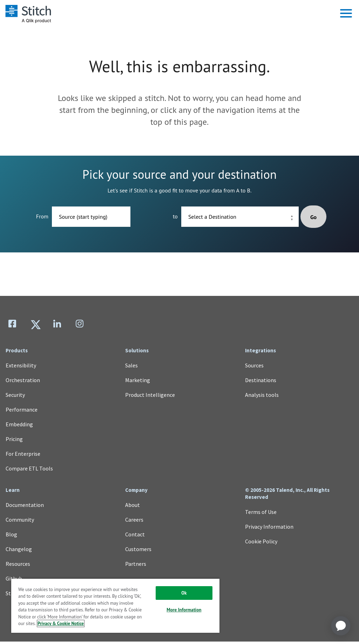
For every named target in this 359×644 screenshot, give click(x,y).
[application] (341, 626)
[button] (346, 13)
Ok (184, 593)
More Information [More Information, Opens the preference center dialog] (184, 610)
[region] (115, 605)
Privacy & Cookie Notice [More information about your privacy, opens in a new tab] (61, 623)
